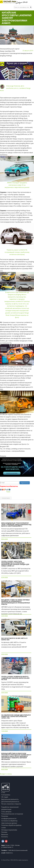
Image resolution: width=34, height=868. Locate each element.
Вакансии (5, 834)
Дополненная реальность (10, 802)
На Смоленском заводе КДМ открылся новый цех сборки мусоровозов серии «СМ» (16, 716)
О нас (3, 792)
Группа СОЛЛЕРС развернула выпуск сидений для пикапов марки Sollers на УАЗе (15, 678)
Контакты (5, 837)
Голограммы (6, 795)
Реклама (4, 832)
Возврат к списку (6, 774)
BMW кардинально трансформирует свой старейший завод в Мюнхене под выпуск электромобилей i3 (16, 525)
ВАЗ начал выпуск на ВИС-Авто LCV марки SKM (14, 639)
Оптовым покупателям (9, 830)
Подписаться (25, 483)
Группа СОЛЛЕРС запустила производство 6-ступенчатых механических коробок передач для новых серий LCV (15, 564)
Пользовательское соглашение (12, 814)
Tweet (8, 492)
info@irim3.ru (7, 853)
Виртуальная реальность (10, 799)
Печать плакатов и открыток (11, 804)
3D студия (5, 797)
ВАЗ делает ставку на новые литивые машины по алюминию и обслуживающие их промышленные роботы (16, 602)
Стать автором (6, 812)
